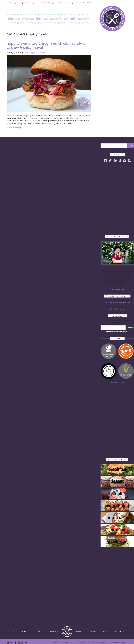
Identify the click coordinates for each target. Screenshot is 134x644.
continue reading (15, 128)
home (9, 3)
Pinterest (105, 632)
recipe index (23, 3)
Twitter (93, 632)
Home (13, 632)
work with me (60, 3)
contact (86, 3)
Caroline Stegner (29, 53)
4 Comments (41, 53)
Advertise (54, 632)
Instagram (120, 632)
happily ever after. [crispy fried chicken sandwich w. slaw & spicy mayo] (47, 46)
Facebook (80, 632)
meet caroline (41, 3)
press (75, 3)
